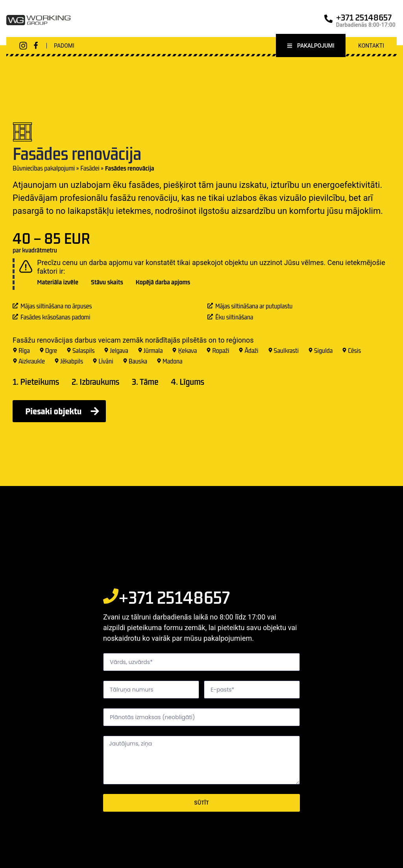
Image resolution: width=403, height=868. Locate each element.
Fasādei (90, 169)
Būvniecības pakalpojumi (44, 169)
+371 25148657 (364, 17)
